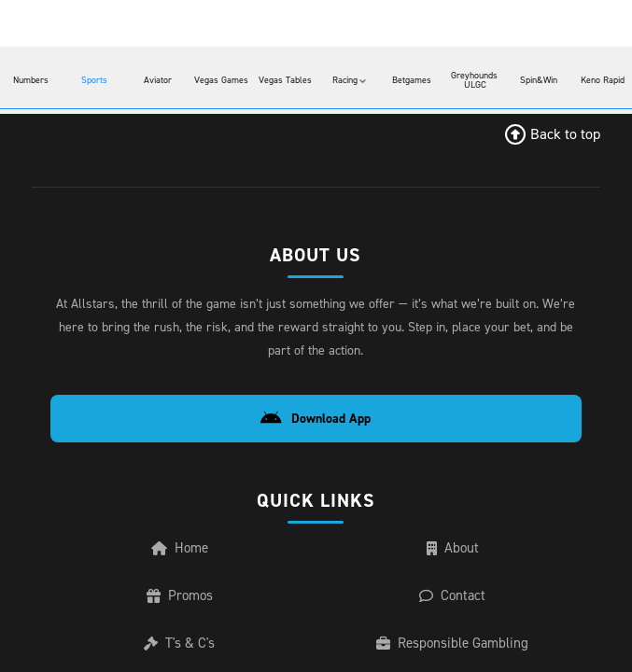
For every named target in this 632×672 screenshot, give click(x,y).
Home (183, 552)
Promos (183, 603)
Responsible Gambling (456, 653)
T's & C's (183, 653)
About (456, 552)
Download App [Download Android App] (321, 419)
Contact (456, 603)
